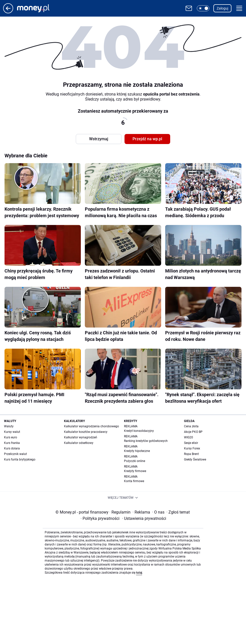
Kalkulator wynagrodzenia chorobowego (91, 426)
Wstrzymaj (99, 139)
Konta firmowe (134, 481)
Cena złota (191, 426)
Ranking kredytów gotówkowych (146, 441)
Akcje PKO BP (193, 432)
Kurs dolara (12, 448)
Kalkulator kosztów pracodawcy (86, 432)
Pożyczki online (135, 461)
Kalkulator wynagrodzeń (81, 437)
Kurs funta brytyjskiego (20, 459)
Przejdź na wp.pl (147, 139)
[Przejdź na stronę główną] (8, 12)
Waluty (9, 426)
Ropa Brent (191, 454)
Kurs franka (12, 443)
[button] (203, 8)
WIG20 (189, 437)
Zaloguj (222, 8)
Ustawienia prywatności (144, 518)
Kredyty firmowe (135, 471)
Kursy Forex (192, 448)
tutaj (139, 573)
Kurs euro (11, 437)
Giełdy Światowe (195, 459)
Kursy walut (12, 432)
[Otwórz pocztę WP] (189, 8)
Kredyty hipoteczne (137, 451)
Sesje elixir (191, 443)
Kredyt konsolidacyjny (139, 431)
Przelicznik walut (15, 454)
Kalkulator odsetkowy (79, 443)
